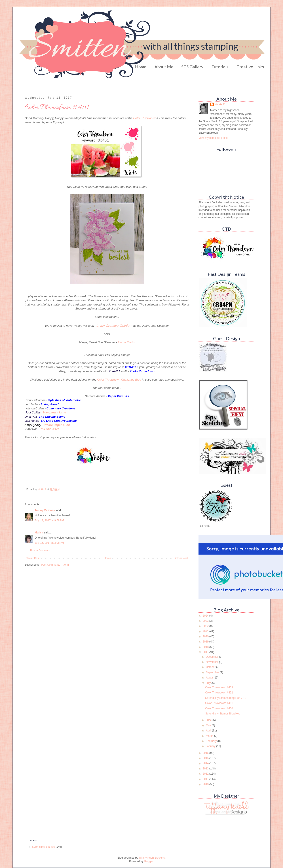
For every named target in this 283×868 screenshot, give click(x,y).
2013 (206, 769)
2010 (206, 784)
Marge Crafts (126, 342)
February (212, 741)
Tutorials (220, 67)
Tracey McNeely (45, 510)
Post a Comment (40, 550)
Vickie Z (220, 104)
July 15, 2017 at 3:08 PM (49, 543)
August (210, 678)
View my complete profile (213, 138)
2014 (206, 763)
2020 (206, 636)
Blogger (149, 861)
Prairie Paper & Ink (57, 425)
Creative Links (250, 67)
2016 (206, 753)
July (209, 683)
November (212, 662)
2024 (206, 616)
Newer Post (33, 558)
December (212, 657)
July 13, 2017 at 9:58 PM (49, 520)
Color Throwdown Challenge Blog (119, 380)
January (211, 746)
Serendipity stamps (43, 847)
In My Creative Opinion (114, 325)
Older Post (182, 558)
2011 (206, 779)
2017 (206, 652)
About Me (164, 67)
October (211, 667)
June (209, 720)
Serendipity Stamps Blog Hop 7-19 (226, 698)
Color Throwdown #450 (219, 708)
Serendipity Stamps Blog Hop (223, 714)
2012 (206, 774)
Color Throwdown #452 (219, 693)
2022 (206, 626)
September (213, 672)
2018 (206, 647)
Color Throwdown (145, 118)
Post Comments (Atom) (55, 565)
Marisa (39, 533)
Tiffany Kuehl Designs (152, 858)
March (210, 736)
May (209, 725)
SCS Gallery (192, 67)
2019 (206, 642)
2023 (206, 621)
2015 (206, 758)
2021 (206, 631)
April (209, 731)
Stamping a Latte (54, 412)
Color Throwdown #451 (219, 703)
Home (141, 67)
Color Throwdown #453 (219, 687)
